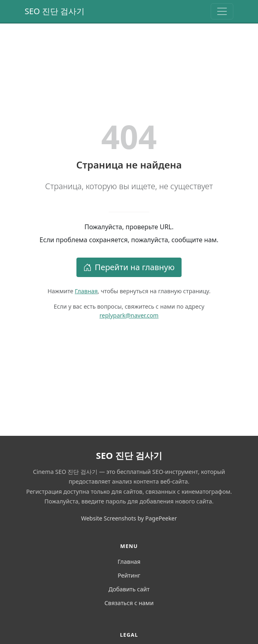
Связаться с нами (129, 603)
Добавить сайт (129, 589)
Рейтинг (129, 575)
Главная (86, 291)
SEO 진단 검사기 (55, 11)
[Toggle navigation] (222, 11)
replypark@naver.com (129, 315)
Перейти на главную (129, 267)
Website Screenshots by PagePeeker (129, 518)
